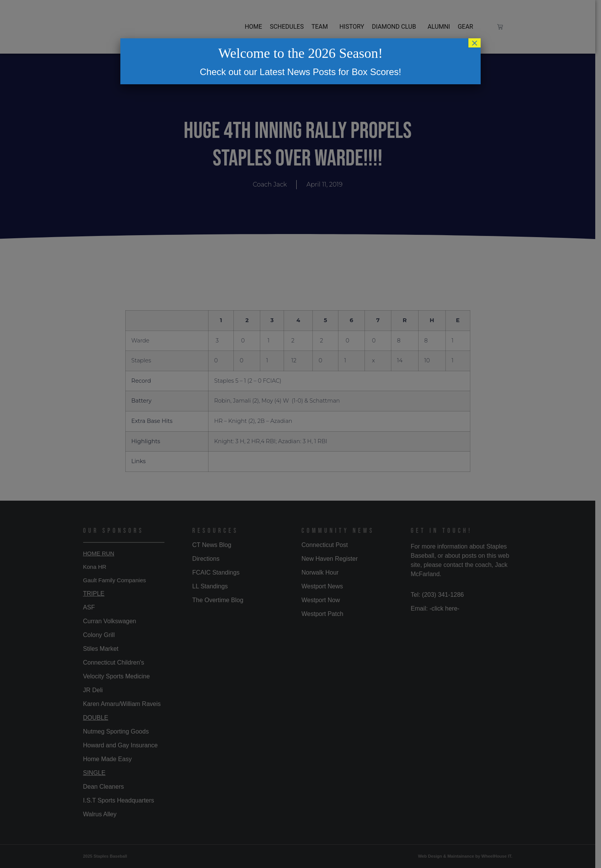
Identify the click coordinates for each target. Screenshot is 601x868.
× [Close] (475, 43)
